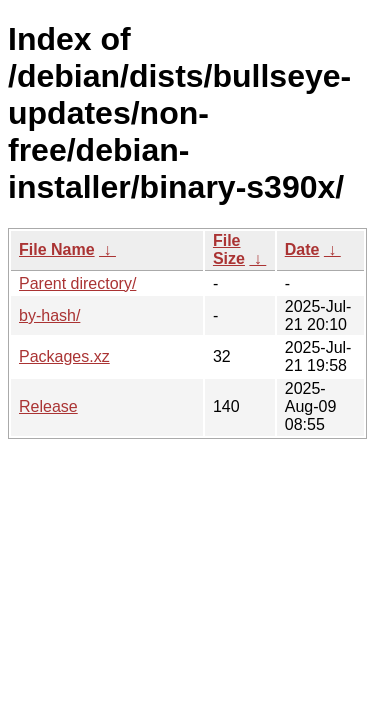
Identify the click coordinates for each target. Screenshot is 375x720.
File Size (229, 249)
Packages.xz (64, 356)
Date (302, 249)
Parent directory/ (77, 283)
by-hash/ (49, 315)
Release (48, 406)
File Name (57, 249)
